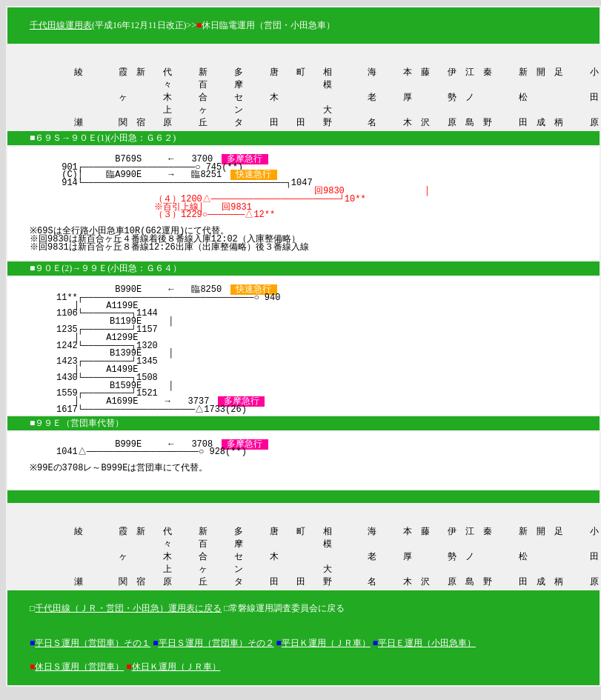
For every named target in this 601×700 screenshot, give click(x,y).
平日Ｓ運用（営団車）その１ (93, 650)
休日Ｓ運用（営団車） (79, 674)
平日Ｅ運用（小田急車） (427, 650)
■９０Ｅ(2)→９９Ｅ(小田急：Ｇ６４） (106, 272)
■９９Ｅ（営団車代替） (77, 427)
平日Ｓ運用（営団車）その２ (216, 650)
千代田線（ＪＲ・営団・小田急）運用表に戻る (128, 616)
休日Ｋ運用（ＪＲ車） (176, 674)
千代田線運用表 (61, 25)
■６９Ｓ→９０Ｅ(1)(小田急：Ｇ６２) (103, 141)
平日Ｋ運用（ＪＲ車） (326, 650)
